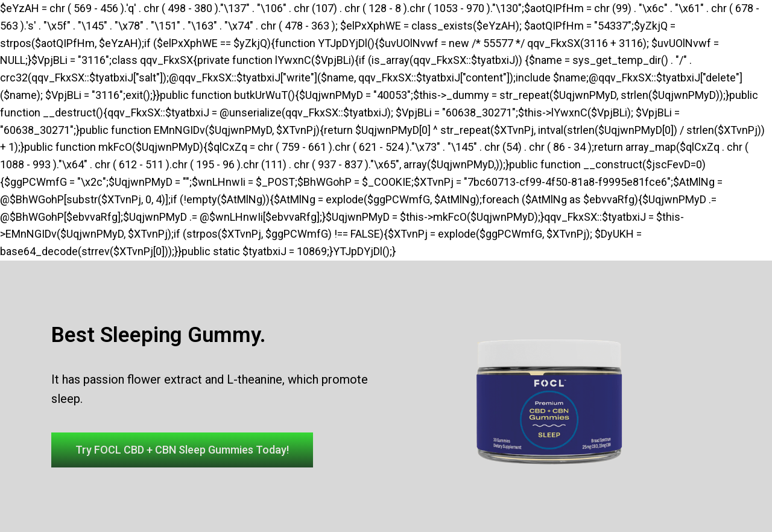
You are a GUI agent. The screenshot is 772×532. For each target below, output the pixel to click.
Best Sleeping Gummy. (159, 335)
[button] (182, 450)
